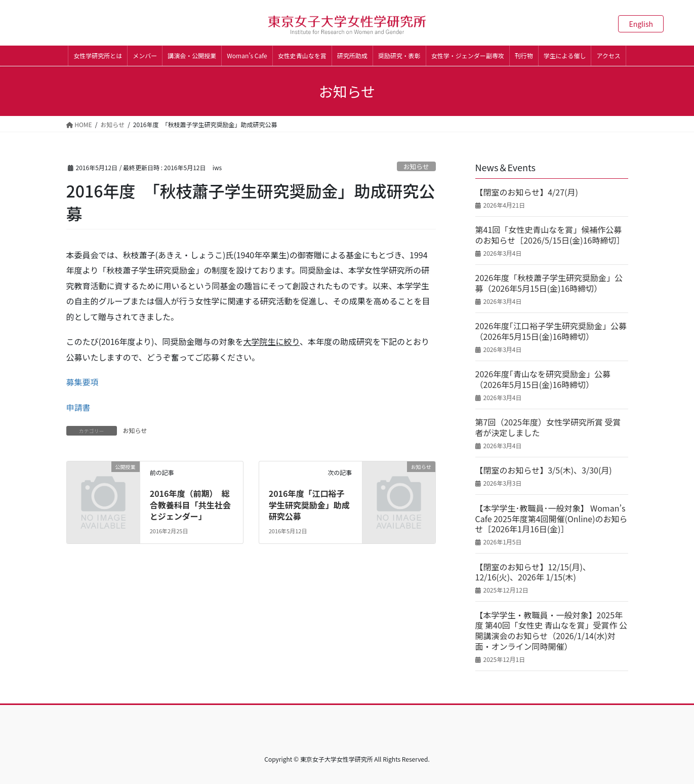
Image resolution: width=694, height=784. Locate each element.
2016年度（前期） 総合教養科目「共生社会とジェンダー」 (190, 505)
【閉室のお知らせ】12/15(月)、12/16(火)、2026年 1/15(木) (533, 572)
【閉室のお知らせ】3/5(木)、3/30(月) (544, 470)
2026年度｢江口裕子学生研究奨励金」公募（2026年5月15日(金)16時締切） (551, 331)
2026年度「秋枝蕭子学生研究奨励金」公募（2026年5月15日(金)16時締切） (549, 283)
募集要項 (83, 382)
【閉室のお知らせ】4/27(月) (527, 192)
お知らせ (416, 166)
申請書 (78, 407)
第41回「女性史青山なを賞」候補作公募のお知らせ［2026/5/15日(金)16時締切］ (550, 235)
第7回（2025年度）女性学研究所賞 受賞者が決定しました (548, 427)
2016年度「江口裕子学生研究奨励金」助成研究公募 (309, 505)
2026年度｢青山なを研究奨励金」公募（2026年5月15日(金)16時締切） (543, 379)
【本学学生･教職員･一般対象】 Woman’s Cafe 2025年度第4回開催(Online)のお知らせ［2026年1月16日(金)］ (552, 519)
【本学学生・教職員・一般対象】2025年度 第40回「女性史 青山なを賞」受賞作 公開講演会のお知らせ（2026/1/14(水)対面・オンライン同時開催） (552, 631)
